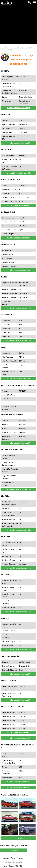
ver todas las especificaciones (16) (18, 173)
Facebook (6, 858)
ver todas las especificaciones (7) (18, 143)
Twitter (13, 858)
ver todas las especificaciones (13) (18, 489)
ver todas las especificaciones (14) (18, 568)
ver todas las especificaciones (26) (18, 530)
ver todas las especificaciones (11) (18, 308)
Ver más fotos (19, 838)
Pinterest (20, 858)
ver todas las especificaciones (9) (18, 108)
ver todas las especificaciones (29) (18, 612)
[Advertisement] (18, 26)
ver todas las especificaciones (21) (18, 650)
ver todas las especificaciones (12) (18, 340)
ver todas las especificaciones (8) (18, 270)
